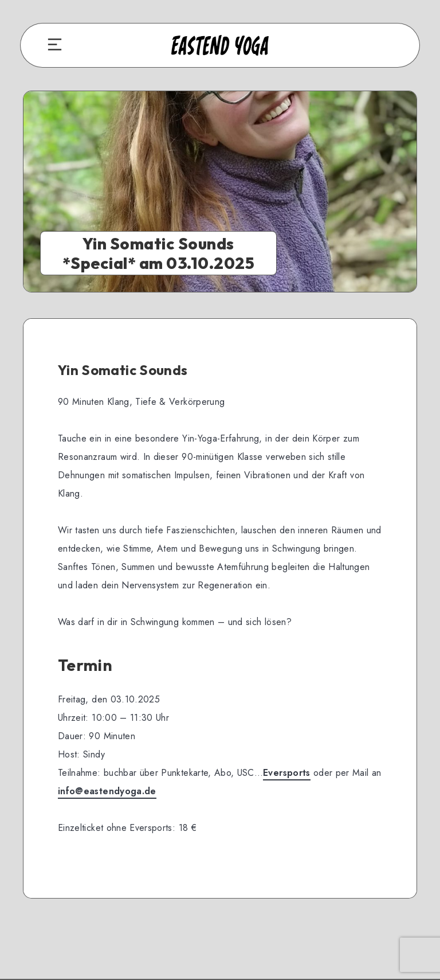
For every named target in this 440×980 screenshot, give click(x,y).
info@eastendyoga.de (107, 791)
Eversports (287, 773)
